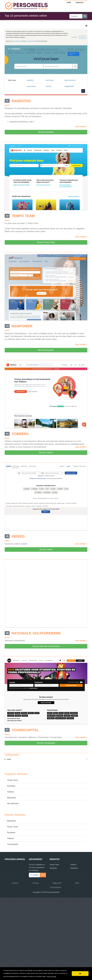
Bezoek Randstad (46, 132)
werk (8, 759)
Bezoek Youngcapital (46, 743)
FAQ (77, 883)
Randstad (11, 786)
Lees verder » (81, 126)
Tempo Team (13, 780)
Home (69, 3)
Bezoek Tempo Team (46, 242)
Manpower (12, 798)
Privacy (36, 883)
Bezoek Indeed (46, 549)
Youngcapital (13, 844)
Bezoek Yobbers (46, 453)
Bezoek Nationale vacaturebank (46, 646)
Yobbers (11, 792)
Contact (15, 883)
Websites (80, 3)
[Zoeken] (85, 16)
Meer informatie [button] (52, 976)
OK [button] (80, 974)
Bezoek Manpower (46, 350)
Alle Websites (13, 804)
